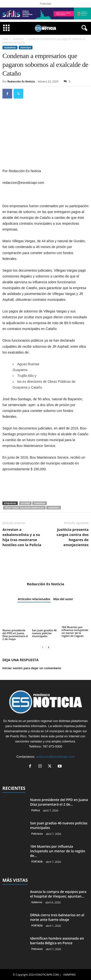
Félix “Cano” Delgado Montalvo (24, 508)
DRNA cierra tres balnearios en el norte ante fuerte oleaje (57, 917)
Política (36, 810)
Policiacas (37, 834)
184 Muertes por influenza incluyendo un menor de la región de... (58, 851)
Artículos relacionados (34, 599)
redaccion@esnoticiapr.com (55, 757)
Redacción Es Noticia (21, 81)
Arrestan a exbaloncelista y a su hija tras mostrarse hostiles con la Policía (22, 537)
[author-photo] (45, 568)
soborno (54, 508)
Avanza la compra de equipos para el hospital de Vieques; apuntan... (58, 894)
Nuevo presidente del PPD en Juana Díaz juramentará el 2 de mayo (15, 635)
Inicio (5, 39)
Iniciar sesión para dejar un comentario (32, 668)
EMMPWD (70, 975)
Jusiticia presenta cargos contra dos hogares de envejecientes (73, 537)
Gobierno (18, 39)
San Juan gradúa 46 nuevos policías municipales (44, 633)
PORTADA (26, 48)
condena (39, 503)
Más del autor (63, 599)
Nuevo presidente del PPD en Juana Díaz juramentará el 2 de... (59, 802)
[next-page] (49, 647)
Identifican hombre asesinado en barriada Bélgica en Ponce (57, 941)
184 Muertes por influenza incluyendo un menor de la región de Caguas (75, 631)
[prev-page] (43, 647)
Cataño (25, 503)
